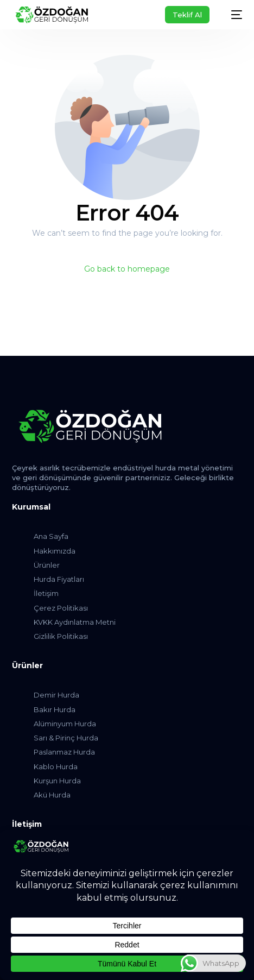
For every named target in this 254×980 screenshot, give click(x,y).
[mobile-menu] (231, 15)
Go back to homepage (127, 269)
